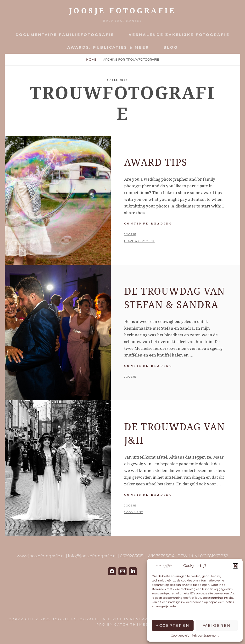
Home (91, 59)
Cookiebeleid (180, 635)
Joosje (130, 234)
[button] (235, 566)
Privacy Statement (205, 635)
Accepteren (173, 625)
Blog (171, 47)
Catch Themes (131, 624)
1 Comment (134, 512)
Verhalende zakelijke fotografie (179, 35)
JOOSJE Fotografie (123, 11)
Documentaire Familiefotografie (65, 35)
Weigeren (217, 625)
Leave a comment (139, 241)
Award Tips (156, 163)
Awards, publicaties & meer (108, 47)
